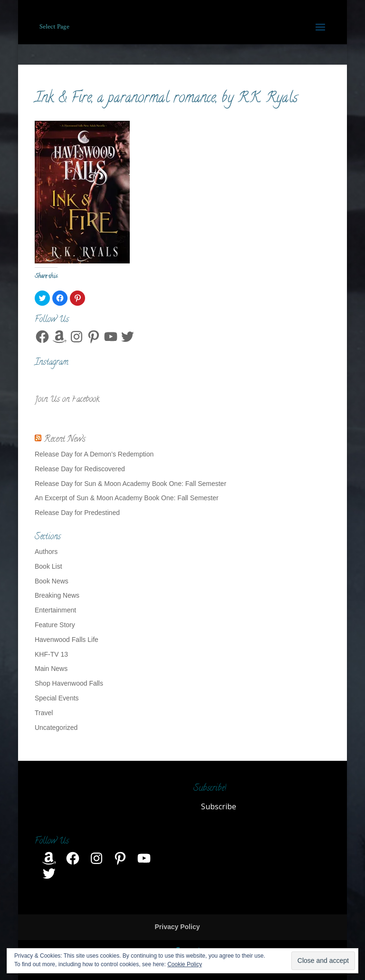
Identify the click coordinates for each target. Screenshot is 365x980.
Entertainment (55, 610)
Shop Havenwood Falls (69, 683)
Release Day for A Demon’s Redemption (94, 454)
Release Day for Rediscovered (80, 469)
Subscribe (219, 806)
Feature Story (55, 625)
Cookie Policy (185, 964)
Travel (44, 713)
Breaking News (57, 595)
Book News (52, 581)
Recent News (65, 440)
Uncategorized (56, 728)
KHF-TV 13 (51, 654)
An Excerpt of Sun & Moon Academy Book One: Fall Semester (127, 498)
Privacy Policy (178, 927)
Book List (48, 566)
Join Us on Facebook (67, 400)
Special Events (57, 698)
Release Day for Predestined (77, 513)
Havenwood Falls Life (67, 640)
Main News (51, 669)
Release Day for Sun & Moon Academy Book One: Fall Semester (130, 484)
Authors (46, 552)
